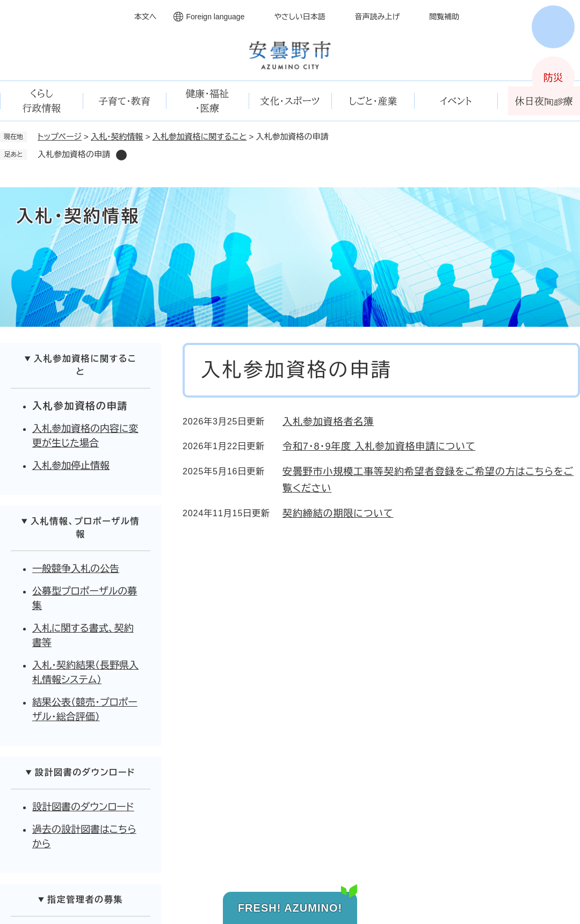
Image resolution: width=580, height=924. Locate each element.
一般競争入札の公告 (76, 569)
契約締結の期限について (338, 514)
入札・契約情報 (117, 137)
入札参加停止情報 (71, 466)
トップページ (60, 137)
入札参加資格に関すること (200, 137)
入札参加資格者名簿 (328, 422)
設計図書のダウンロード (83, 807)
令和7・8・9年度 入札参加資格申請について (379, 446)
